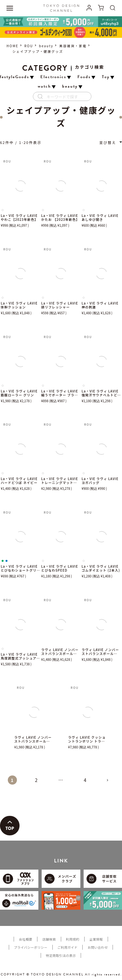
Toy (106, 77)
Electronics (53, 77)
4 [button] (86, 780)
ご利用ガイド (68, 947)
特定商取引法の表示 (61, 955)
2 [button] (37, 780)
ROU (29, 46)
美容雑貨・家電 (73, 46)
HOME (13, 46)
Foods (84, 77)
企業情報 (96, 939)
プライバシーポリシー (31, 947)
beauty (46, 46)
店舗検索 (49, 939)
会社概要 (26, 939)
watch (44, 86)
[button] (110, 783)
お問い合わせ (98, 947)
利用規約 (73, 939)
